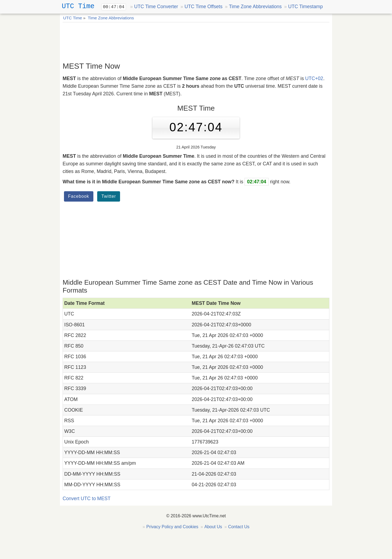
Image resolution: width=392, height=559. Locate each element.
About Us (213, 527)
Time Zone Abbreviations (255, 7)
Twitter (109, 196)
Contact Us (239, 527)
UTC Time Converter (156, 7)
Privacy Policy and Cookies (172, 527)
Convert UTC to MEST (87, 499)
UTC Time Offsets (203, 7)
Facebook (79, 196)
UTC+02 (314, 78)
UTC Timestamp (306, 7)
